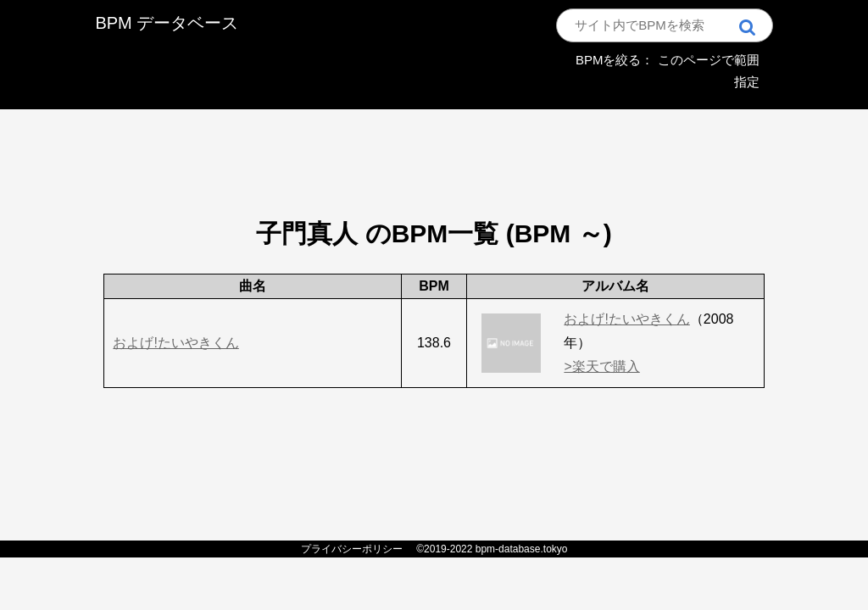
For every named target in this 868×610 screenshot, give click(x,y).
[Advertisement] (434, 140)
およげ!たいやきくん (175, 343)
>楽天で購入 (601, 366)
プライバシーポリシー (352, 549)
